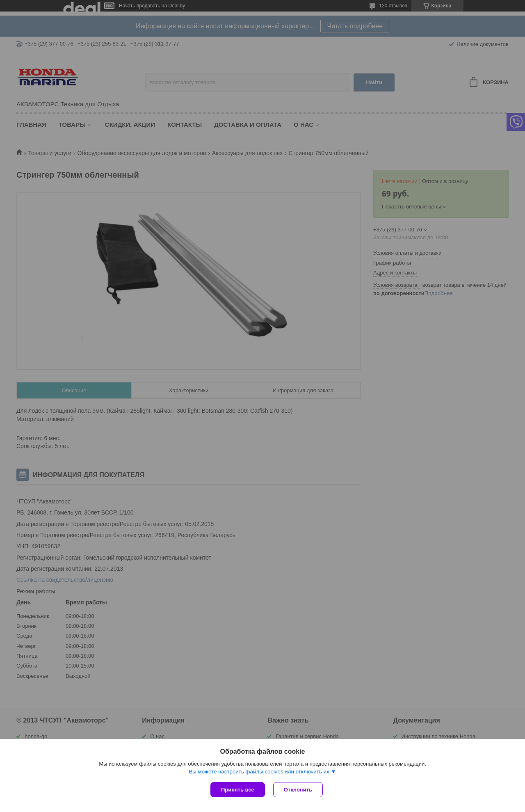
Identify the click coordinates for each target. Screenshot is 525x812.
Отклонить (298, 790)
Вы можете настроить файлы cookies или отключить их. (260, 772)
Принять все (238, 790)
